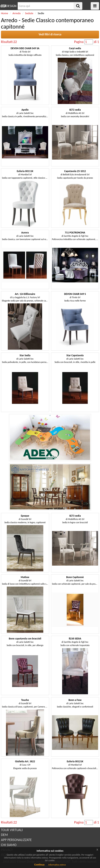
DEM (4, 835)
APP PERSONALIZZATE (16, 840)
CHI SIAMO (9, 845)
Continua (39, 865)
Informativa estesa (57, 865)
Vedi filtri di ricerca (50, 34)
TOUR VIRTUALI (12, 830)
